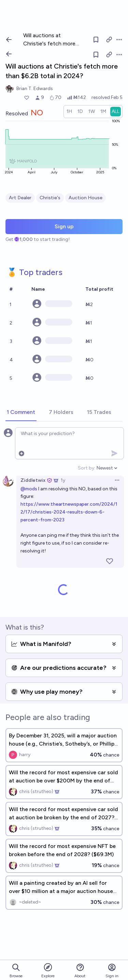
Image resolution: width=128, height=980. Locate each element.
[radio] (69, 112)
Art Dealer (20, 198)
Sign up (64, 226)
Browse (16, 971)
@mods (29, 489)
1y (63, 480)
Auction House (86, 198)
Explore (48, 970)
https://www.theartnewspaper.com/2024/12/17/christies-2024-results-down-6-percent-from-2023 (69, 512)
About (80, 971)
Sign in (112, 971)
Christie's (50, 198)
